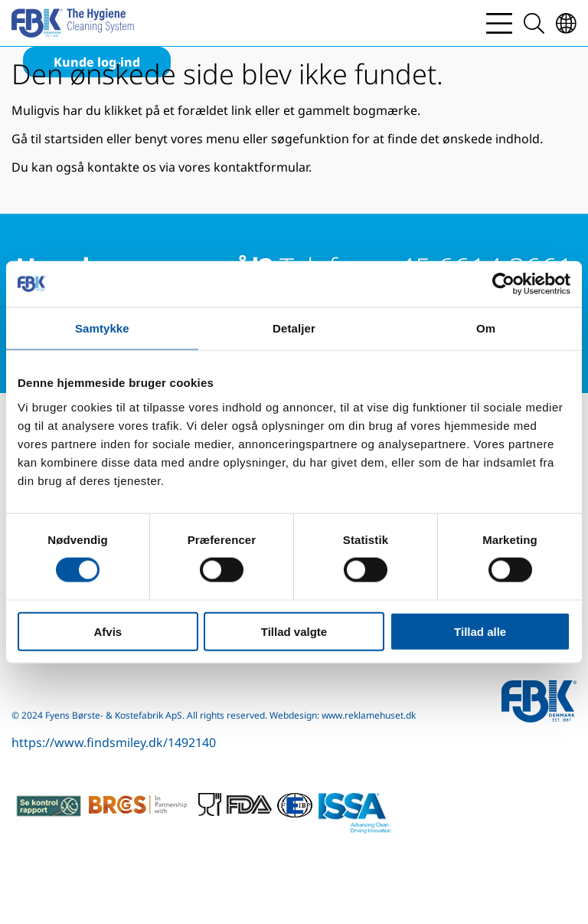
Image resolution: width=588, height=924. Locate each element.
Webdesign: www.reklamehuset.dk (343, 715)
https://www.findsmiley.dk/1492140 (114, 742)
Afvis (108, 631)
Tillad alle (480, 631)
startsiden (74, 139)
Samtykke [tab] (102, 328)
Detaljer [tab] (294, 328)
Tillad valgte (294, 631)
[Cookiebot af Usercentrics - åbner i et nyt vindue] (503, 284)
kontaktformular (261, 167)
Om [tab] (486, 328)
